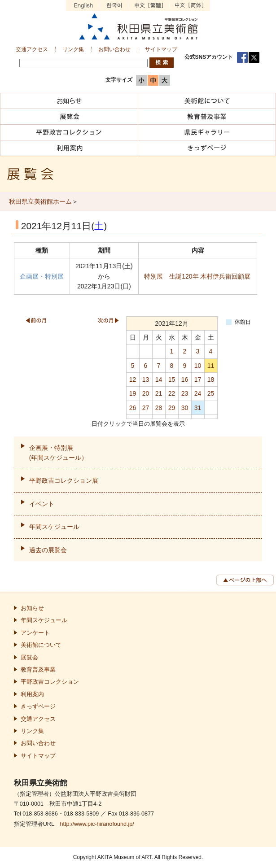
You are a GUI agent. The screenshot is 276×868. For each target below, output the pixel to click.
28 (159, 408)
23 (185, 393)
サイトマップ (161, 49)
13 (146, 379)
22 (172, 393)
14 (159, 379)
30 (185, 408)
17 (198, 379)
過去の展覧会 (48, 550)
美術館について (41, 645)
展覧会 (29, 658)
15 (172, 379)
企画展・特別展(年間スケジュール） (59, 453)
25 (211, 393)
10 (198, 366)
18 (211, 379)
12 (133, 379)
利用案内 (32, 694)
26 (133, 408)
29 (172, 408)
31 (198, 408)
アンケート (35, 633)
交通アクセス (32, 49)
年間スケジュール (54, 527)
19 (133, 393)
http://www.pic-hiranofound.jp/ (97, 824)
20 (146, 393)
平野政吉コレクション (50, 682)
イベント (42, 504)
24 (198, 393)
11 (211, 366)
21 (159, 393)
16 (185, 379)
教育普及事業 (38, 670)
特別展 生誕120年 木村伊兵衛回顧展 (197, 276)
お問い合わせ (114, 49)
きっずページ (38, 707)
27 (146, 408)
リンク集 (73, 49)
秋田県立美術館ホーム (40, 201)
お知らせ (32, 608)
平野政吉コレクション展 (64, 480)
